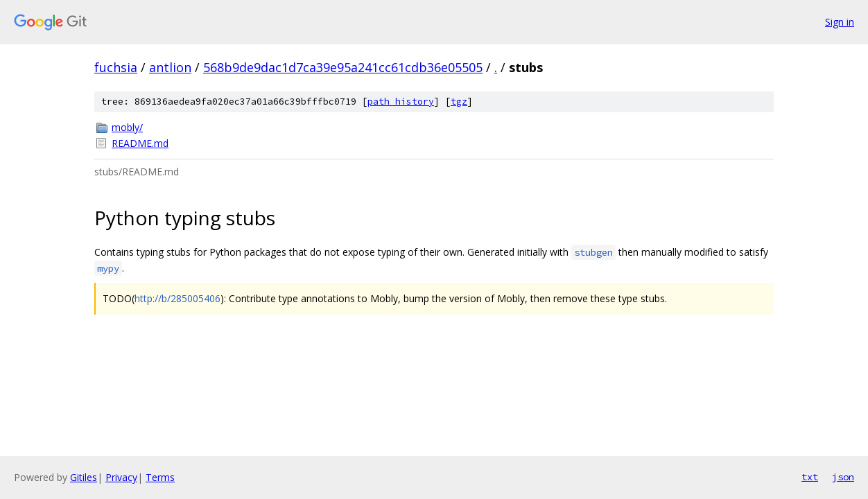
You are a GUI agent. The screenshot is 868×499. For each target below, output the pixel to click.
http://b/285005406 (177, 298)
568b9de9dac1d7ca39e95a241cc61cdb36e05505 (343, 67)
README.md (140, 143)
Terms (160, 477)
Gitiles (84, 477)
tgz (459, 102)
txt (810, 477)
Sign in (840, 22)
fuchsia (116, 67)
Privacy (121, 477)
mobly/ (127, 127)
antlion (170, 67)
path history (401, 102)
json (843, 477)
